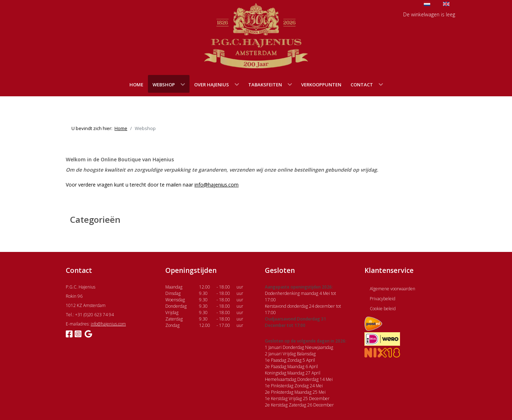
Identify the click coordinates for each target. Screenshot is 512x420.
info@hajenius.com (217, 185)
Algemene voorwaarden (393, 289)
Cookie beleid (383, 309)
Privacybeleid (383, 299)
